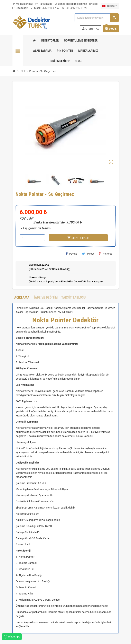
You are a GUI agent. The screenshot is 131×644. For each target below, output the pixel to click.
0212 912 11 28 (78, 8)
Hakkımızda (44, 4)
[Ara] (96, 18)
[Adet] (32, 238)
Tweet (88, 254)
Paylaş (71, 254)
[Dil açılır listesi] (110, 6)
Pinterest (106, 254)
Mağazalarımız (22, 4)
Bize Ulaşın (20, 8)
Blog (93, 4)
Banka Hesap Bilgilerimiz (71, 4)
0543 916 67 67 (50, 8)
